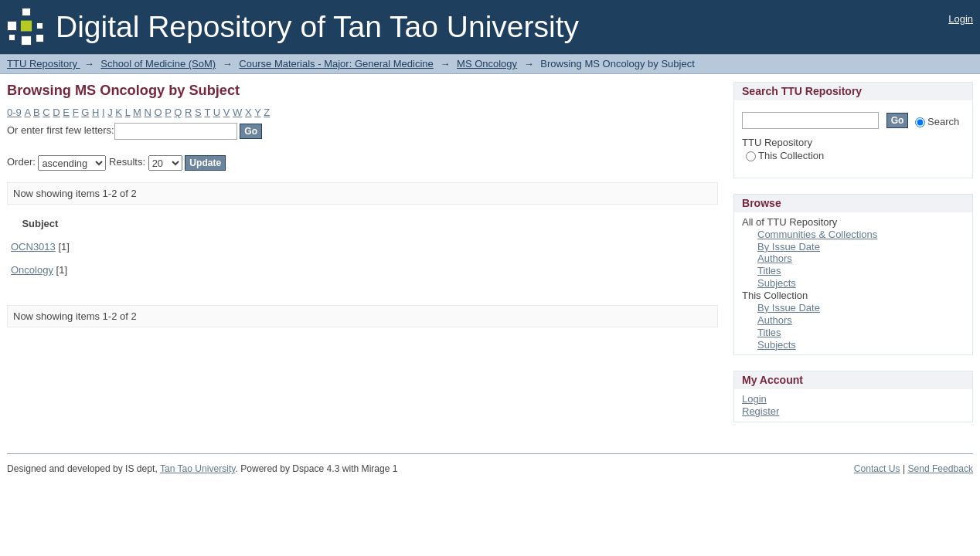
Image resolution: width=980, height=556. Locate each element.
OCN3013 (33, 247)
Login (961, 19)
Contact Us (877, 469)
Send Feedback (940, 469)
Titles (769, 271)
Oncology (32, 270)
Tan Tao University (198, 469)
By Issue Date (789, 247)
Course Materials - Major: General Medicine (336, 64)
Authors (775, 258)
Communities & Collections (817, 234)
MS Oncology (487, 64)
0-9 (14, 112)
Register (761, 411)
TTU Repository (44, 64)
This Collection (785, 156)
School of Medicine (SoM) (158, 64)
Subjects (777, 283)
